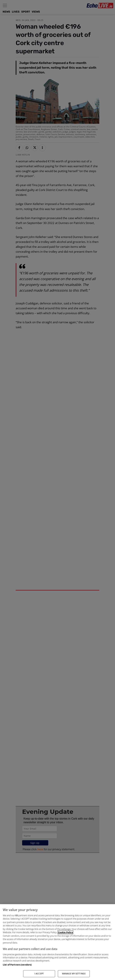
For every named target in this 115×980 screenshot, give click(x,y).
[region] (58, 942)
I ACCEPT (39, 974)
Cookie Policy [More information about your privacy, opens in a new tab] (65, 932)
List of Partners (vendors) (17, 965)
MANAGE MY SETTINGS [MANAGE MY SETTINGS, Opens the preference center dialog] (74, 974)
